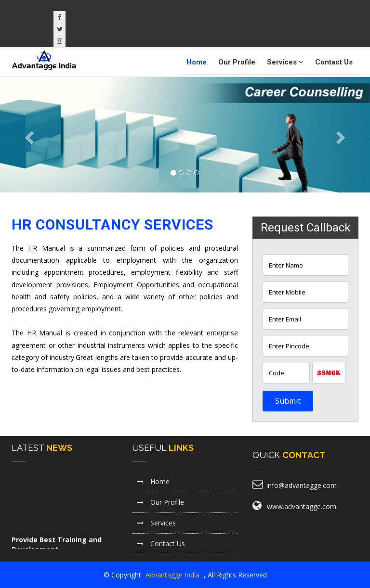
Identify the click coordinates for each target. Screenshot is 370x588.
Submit (288, 401)
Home (197, 62)
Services (285, 62)
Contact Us (334, 62)
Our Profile (237, 62)
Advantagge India (173, 575)
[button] (28, 135)
